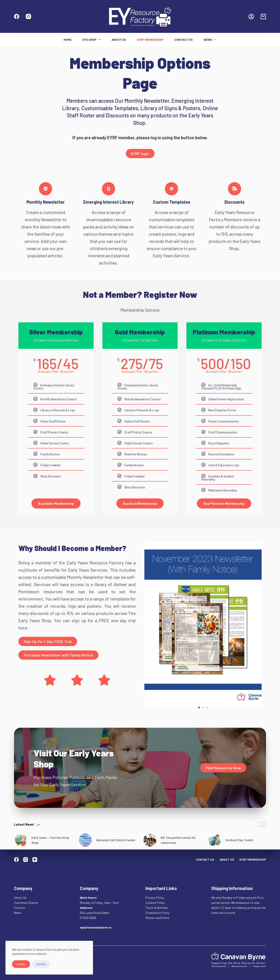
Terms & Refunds (157, 908)
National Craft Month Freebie (116, 840)
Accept (21, 964)
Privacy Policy (155, 898)
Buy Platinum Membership (224, 503)
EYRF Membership (150, 40)
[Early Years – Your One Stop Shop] (21, 840)
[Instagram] (28, 16)
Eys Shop (92, 40)
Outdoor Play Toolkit (239, 840)
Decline (41, 964)
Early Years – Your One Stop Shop (50, 840)
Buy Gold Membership (140, 503)
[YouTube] (35, 860)
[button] (199, 708)
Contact (20, 908)
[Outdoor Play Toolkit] (215, 840)
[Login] (251, 17)
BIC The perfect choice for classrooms (178, 840)
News (211, 40)
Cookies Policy (155, 903)
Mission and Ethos (157, 918)
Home (68, 40)
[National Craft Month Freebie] (85, 840)
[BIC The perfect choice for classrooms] (150, 840)
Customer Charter (26, 903)
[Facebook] (17, 16)
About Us (119, 40)
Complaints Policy (157, 913)
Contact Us (184, 40)
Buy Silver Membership (56, 503)
